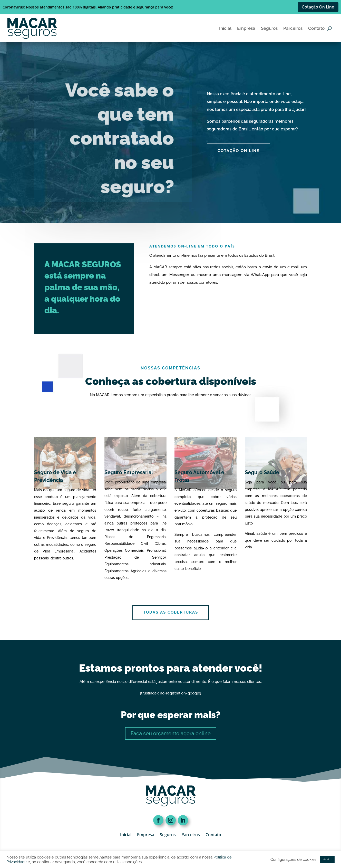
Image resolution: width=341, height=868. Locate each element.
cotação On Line (238, 151)
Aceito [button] (327, 859)
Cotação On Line (318, 7)
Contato (316, 28)
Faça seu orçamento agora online (171, 733)
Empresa (246, 28)
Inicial (225, 28)
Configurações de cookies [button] (293, 859)
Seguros (269, 28)
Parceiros (293, 28)
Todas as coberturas (171, 612)
